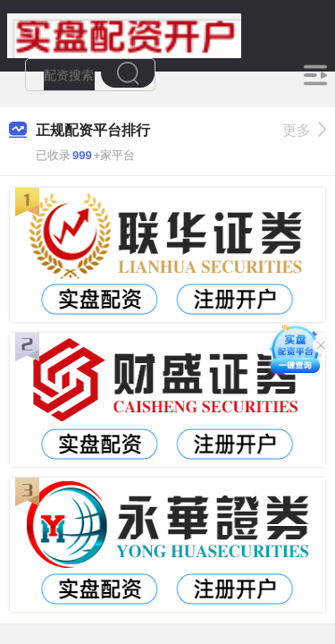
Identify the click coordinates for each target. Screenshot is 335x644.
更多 (304, 130)
